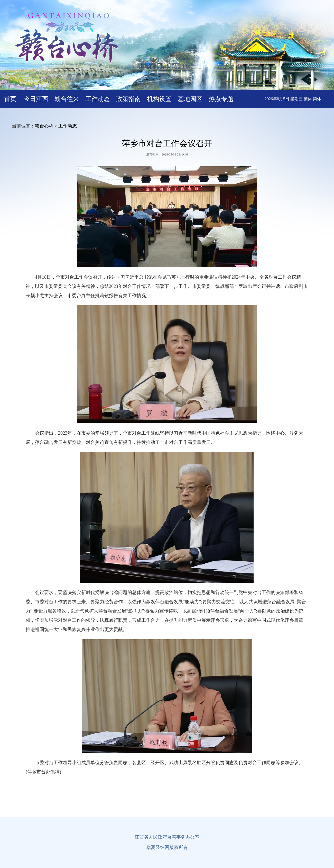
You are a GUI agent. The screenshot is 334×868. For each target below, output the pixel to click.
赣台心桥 (44, 126)
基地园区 (190, 99)
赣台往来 (67, 99)
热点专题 (221, 99)
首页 (10, 99)
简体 (317, 99)
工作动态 (98, 99)
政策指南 (128, 99)
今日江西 (36, 99)
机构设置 (159, 99)
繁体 (308, 99)
